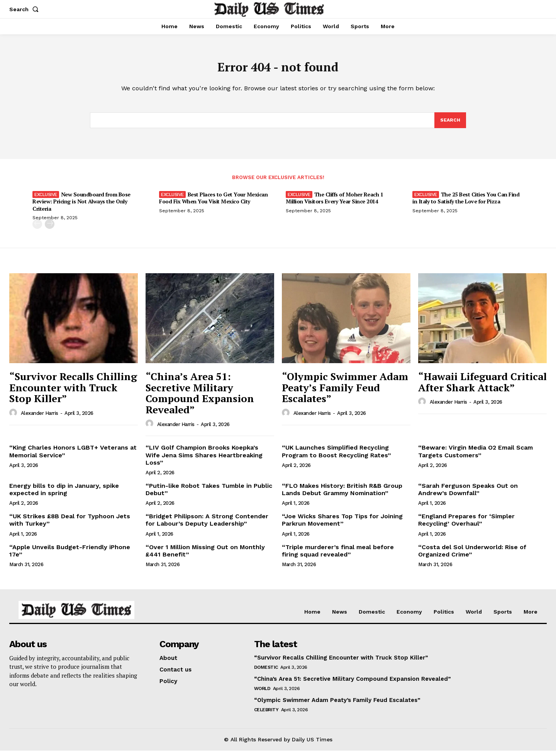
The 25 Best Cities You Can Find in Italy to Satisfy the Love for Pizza (466, 204)
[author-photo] (14, 418)
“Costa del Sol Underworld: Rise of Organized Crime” (472, 556)
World (262, 694)
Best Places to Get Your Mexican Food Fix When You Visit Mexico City (213, 204)
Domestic (266, 673)
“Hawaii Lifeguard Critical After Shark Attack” (482, 387)
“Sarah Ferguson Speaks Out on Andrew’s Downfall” (468, 495)
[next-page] (50, 229)
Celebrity (266, 715)
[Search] (450, 125)
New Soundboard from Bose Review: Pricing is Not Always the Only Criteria (81, 207)
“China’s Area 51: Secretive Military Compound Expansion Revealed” (200, 398)
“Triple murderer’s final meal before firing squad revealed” (338, 556)
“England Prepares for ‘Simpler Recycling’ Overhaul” (466, 526)
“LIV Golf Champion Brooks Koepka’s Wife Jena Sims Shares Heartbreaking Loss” (204, 461)
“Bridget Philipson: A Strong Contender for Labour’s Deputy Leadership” (207, 526)
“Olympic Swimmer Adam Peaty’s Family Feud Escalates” (345, 393)
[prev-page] (37, 229)
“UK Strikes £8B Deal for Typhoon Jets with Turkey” (70, 526)
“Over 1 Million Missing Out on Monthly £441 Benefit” (205, 556)
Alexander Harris (40, 419)
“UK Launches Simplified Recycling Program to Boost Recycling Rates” (336, 457)
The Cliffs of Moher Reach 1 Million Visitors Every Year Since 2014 (334, 204)
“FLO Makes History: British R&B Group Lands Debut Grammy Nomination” (342, 495)
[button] (25, 9)
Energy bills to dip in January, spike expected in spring (64, 495)
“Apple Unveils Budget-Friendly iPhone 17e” (70, 556)
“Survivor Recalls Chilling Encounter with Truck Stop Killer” (73, 393)
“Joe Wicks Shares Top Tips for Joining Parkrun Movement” (342, 526)
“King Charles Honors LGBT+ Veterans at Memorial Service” (73, 457)
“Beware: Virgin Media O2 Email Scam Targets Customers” (475, 457)
